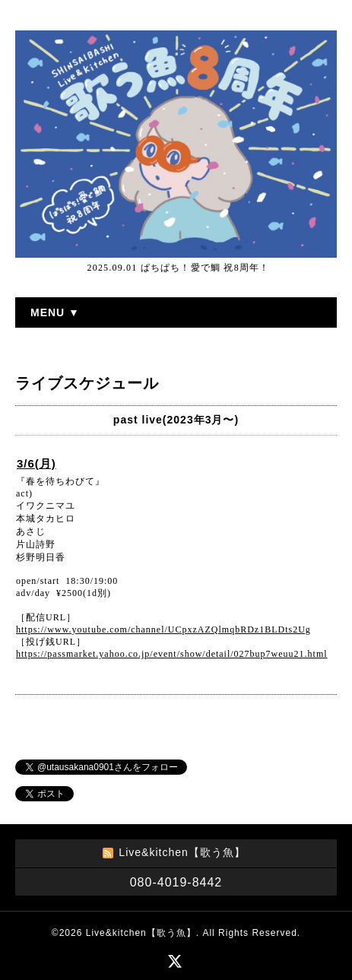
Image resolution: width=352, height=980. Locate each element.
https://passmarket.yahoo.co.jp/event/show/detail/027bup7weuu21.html (172, 654)
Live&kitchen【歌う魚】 (141, 933)
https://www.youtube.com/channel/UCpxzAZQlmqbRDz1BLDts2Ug (163, 630)
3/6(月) (36, 463)
